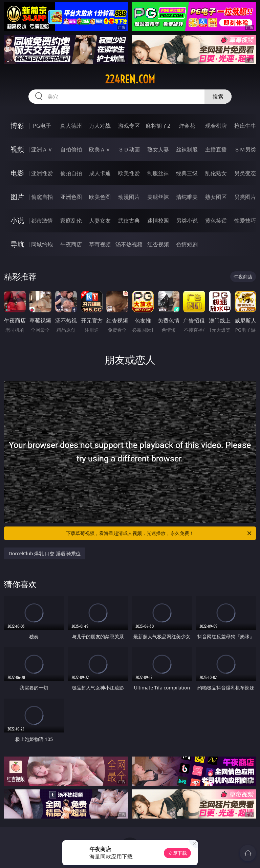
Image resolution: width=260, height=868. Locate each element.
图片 (17, 197)
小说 (17, 220)
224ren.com (130, 79)
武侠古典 (129, 221)
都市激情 (42, 221)
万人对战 (100, 126)
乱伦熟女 (216, 173)
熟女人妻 (158, 149)
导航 (17, 244)
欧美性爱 (129, 173)
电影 (17, 173)
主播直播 (216, 149)
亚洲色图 (71, 197)
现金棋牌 (216, 126)
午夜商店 (71, 244)
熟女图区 (216, 197)
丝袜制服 (187, 149)
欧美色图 (100, 197)
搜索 (218, 97)
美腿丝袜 (158, 197)
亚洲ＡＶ (42, 149)
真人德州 (71, 126)
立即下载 (177, 853)
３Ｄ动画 (129, 149)
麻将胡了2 (158, 126)
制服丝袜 (158, 173)
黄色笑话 (216, 221)
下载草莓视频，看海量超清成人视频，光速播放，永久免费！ (159, 533)
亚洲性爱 (42, 173)
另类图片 (245, 197)
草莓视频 (100, 244)
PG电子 (42, 126)
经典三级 (187, 173)
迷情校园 (158, 221)
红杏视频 (158, 244)
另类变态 (245, 173)
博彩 (17, 126)
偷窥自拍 (42, 197)
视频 (17, 149)
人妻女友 (100, 221)
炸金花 (187, 126)
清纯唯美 (187, 197)
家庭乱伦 (71, 221)
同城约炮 (42, 244)
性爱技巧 (245, 221)
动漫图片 (129, 197)
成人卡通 (100, 173)
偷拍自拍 (71, 173)
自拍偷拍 (71, 149)
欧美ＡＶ (100, 149)
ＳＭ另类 (245, 149)
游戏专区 (129, 126)
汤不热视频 (129, 244)
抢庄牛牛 (245, 126)
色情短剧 (187, 244)
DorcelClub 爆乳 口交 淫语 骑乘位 (45, 553)
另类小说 (187, 221)
